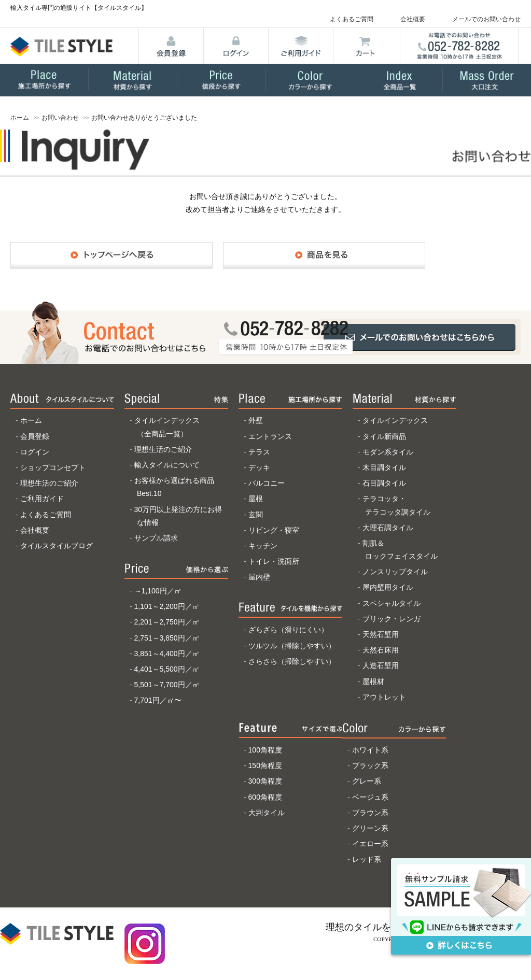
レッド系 (367, 859)
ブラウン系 (370, 813)
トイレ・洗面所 (274, 561)
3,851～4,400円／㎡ (167, 654)
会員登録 (35, 436)
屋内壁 (259, 577)
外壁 (256, 420)
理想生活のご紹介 (49, 483)
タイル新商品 (384, 436)
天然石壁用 (381, 634)
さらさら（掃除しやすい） (292, 661)
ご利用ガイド (42, 499)
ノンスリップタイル (395, 572)
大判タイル (267, 813)
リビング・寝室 (274, 530)
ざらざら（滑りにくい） (288, 630)
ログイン (35, 452)
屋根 (256, 499)
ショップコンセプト (53, 467)
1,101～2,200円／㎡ (167, 606)
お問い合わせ (60, 118)
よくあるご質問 (352, 19)
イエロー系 (370, 844)
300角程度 (265, 781)
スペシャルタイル (392, 603)
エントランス (270, 436)
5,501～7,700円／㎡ (167, 685)
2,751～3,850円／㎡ (167, 638)
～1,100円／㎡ (158, 591)
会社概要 (413, 19)
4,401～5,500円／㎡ (167, 669)
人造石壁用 (381, 665)
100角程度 (265, 750)
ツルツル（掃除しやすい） (292, 646)
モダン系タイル (388, 452)
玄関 (256, 515)
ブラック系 (370, 765)
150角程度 (265, 765)
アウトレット (384, 697)
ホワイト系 (370, 750)
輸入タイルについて (167, 465)
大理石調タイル (388, 528)
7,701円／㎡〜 (158, 700)
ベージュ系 (370, 797)
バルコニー (267, 483)
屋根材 (373, 681)
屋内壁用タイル (388, 587)
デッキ (259, 467)
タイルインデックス (395, 420)
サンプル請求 (156, 538)
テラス (259, 452)
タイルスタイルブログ (57, 546)
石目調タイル (384, 483)
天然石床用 (381, 650)
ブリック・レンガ (392, 619)
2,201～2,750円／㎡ (167, 622)
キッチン (263, 546)
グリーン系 (370, 828)
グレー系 (367, 781)
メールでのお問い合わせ (486, 19)
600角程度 (265, 797)
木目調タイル (384, 467)
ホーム (20, 118)
